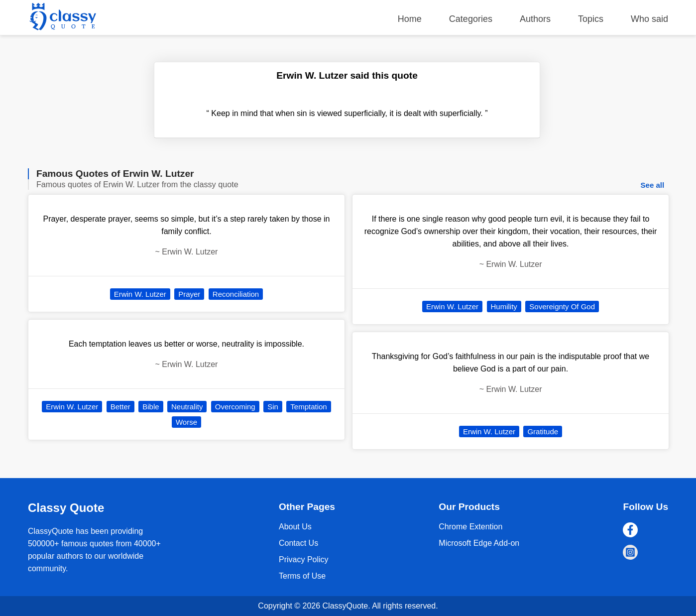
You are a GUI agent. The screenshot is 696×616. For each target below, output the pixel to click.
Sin (273, 407)
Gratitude (543, 431)
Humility (504, 307)
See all (653, 185)
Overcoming (235, 407)
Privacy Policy (304, 559)
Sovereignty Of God (562, 307)
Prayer (189, 294)
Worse (186, 422)
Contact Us (298, 543)
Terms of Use (302, 576)
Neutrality (187, 407)
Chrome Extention (470, 527)
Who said (649, 19)
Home (410, 19)
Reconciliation (236, 294)
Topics (591, 19)
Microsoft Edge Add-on (479, 543)
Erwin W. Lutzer (140, 294)
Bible (151, 407)
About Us (295, 527)
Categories (471, 19)
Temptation (308, 407)
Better (120, 407)
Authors (535, 19)
